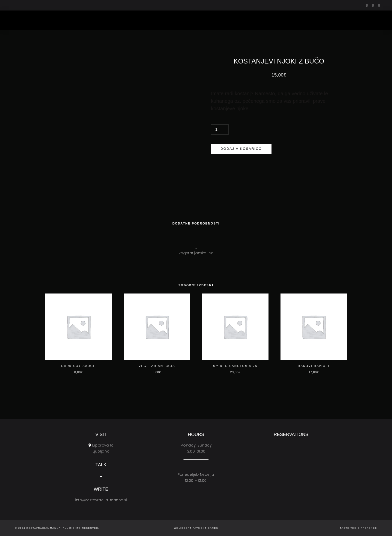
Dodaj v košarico (241, 149)
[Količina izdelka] (220, 129)
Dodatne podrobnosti (196, 223)
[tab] (196, 223)
